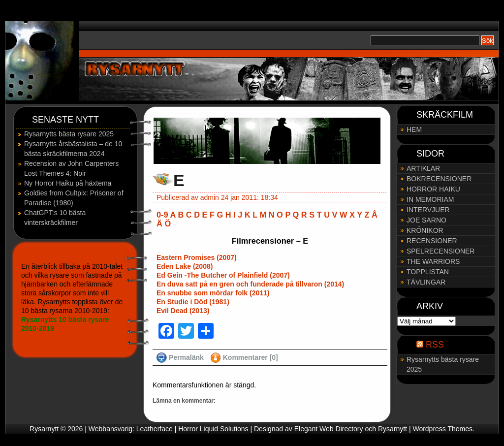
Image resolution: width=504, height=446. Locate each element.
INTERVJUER (428, 210)
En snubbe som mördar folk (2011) (213, 293)
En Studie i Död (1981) (193, 302)
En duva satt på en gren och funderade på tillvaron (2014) (250, 284)
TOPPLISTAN (428, 272)
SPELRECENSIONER (441, 251)
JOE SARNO (426, 220)
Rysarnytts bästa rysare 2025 (69, 134)
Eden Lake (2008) (185, 266)
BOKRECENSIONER (439, 179)
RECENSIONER (432, 241)
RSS (435, 345)
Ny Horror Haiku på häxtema (68, 183)
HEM (414, 129)
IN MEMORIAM (430, 199)
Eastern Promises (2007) (197, 257)
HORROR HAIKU (433, 189)
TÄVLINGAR (426, 282)
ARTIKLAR (423, 168)
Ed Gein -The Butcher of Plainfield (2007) (223, 275)
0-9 (162, 215)
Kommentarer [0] (251, 357)
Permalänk (186, 357)
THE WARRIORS (433, 261)
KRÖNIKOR (425, 230)
